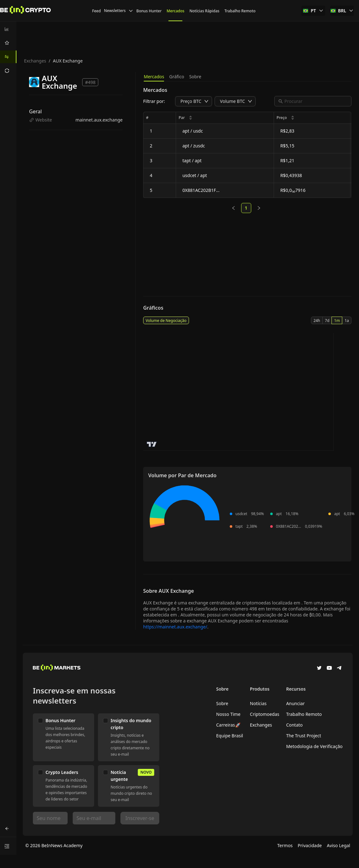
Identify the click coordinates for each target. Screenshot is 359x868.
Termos (285, 845)
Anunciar (295, 703)
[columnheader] (225, 118)
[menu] (8, 50)
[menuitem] (8, 29)
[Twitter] (319, 669)
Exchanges (35, 61)
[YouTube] (329, 669)
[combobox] (316, 101)
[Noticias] (26, 11)
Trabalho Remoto (304, 714)
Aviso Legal (338, 845)
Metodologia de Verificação (314, 746)
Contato (294, 725)
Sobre (195, 77)
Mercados (154, 77)
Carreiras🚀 (228, 725)
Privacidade (310, 845)
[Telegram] (339, 669)
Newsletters (119, 11)
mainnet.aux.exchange (99, 120)
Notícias (258, 703)
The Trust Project (304, 736)
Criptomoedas (265, 714)
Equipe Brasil (230, 736)
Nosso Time (228, 714)
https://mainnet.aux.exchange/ (175, 627)
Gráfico (176, 77)
